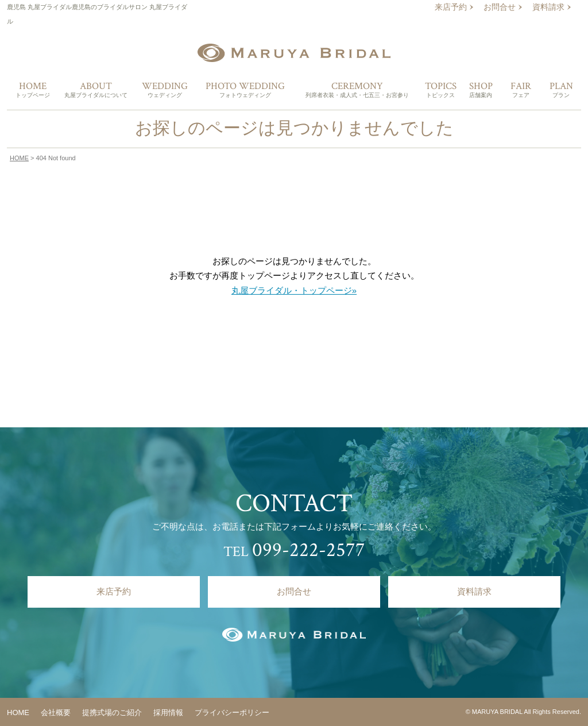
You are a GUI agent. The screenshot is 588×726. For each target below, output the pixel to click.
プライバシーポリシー (232, 713)
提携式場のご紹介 (112, 713)
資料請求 (548, 7)
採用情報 (168, 713)
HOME (19, 158)
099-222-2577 (309, 550)
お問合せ (500, 7)
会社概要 (56, 713)
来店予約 (451, 7)
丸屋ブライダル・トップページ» (294, 291)
